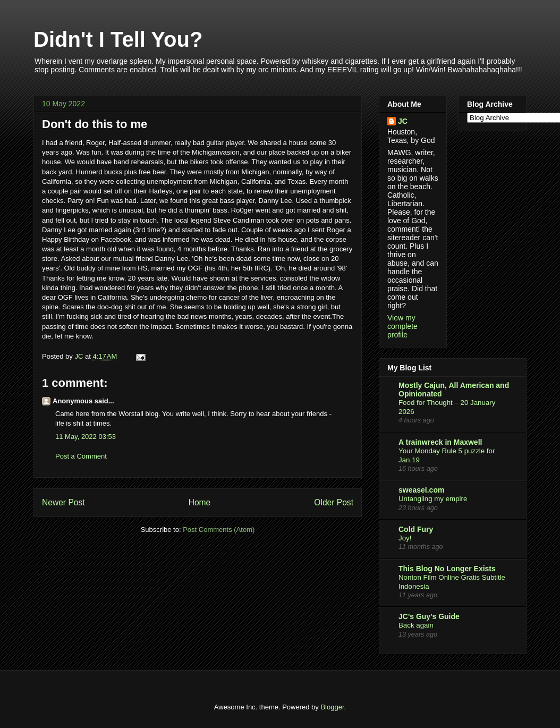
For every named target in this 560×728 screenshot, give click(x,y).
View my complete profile (402, 326)
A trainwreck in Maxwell (440, 442)
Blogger (332, 707)
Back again (416, 625)
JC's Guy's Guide (429, 616)
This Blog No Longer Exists (447, 569)
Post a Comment (81, 456)
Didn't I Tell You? (118, 39)
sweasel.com (421, 490)
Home (200, 502)
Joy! (405, 538)
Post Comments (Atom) (219, 530)
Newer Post (63, 502)
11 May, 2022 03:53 (86, 437)
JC (403, 121)
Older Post (334, 502)
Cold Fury (416, 529)
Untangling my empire (433, 499)
